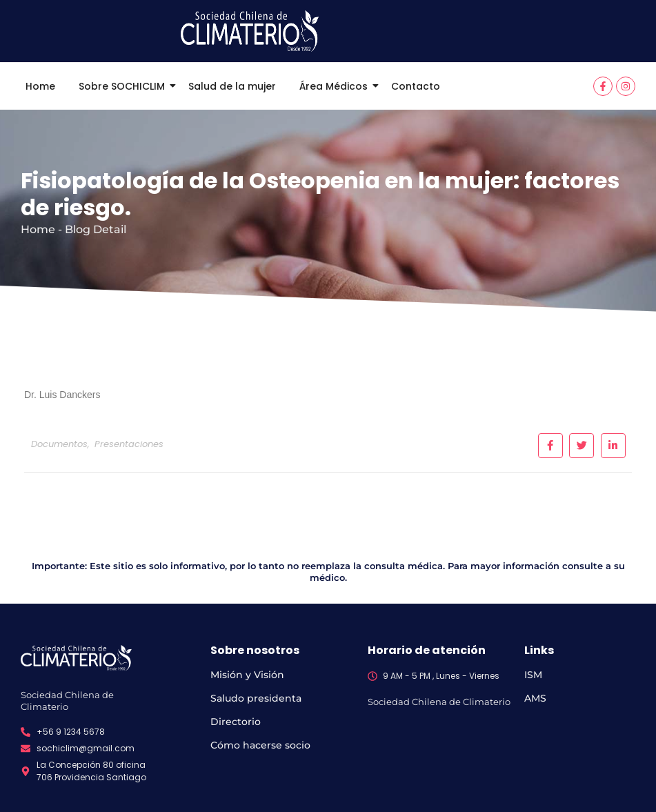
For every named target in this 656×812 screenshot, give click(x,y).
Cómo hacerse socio (260, 745)
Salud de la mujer (232, 86)
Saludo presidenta (256, 698)
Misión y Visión (247, 675)
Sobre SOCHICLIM (124, 86)
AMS (535, 698)
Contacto (416, 86)
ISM (533, 675)
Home (40, 86)
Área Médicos (336, 86)
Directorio (236, 722)
